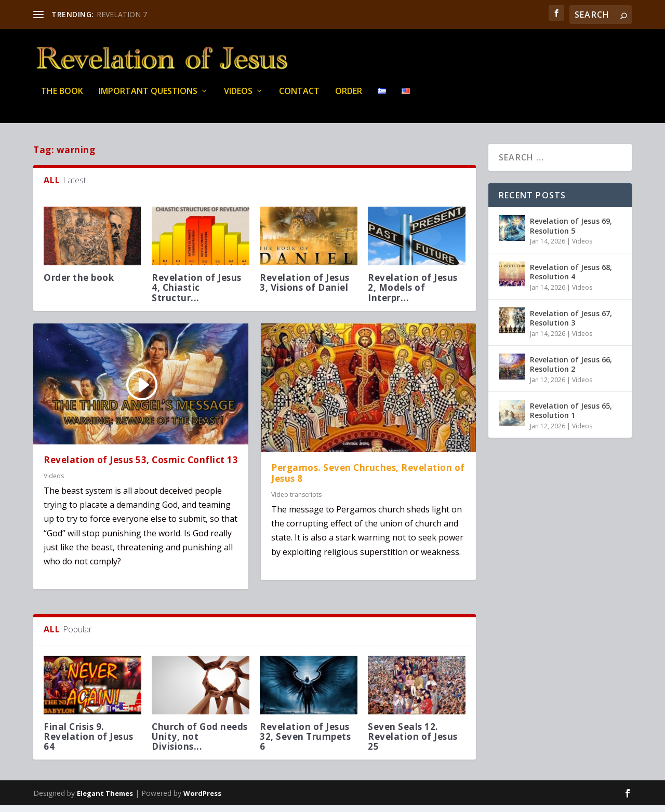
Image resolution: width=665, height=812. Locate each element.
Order (349, 98)
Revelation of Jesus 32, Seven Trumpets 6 (305, 743)
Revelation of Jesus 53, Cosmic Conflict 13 (141, 466)
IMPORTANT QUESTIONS (148, 98)
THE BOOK (62, 98)
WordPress (202, 800)
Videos (238, 98)
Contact (299, 98)
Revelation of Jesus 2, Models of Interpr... (413, 294)
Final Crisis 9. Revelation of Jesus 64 (89, 743)
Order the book (79, 284)
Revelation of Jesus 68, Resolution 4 (571, 279)
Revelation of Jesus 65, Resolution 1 (571, 417)
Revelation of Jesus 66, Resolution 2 (571, 371)
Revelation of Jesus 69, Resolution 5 (571, 232)
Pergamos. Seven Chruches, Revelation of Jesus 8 (368, 480)
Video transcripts (296, 501)
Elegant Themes (105, 800)
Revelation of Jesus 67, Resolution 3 (571, 325)
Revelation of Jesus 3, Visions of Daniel (305, 289)
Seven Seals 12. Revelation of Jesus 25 (413, 743)
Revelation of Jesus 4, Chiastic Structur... (197, 294)
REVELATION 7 (122, 14)
